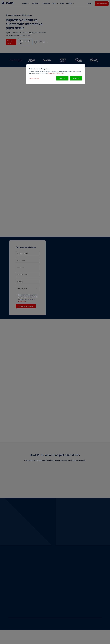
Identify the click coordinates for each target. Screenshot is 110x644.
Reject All (62, 78)
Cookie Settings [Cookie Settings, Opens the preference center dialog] (34, 78)
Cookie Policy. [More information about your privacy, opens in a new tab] (60, 73)
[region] (56, 74)
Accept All (76, 78)
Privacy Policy (52, 73)
